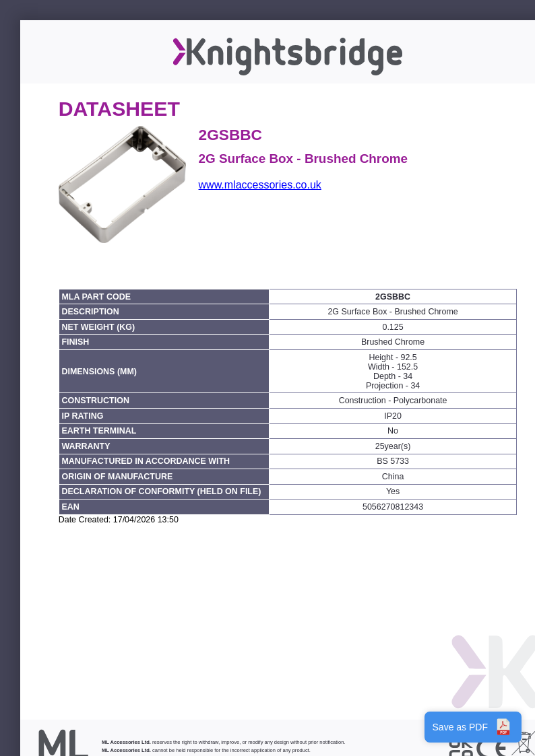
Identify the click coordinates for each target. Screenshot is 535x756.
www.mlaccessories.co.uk (260, 185)
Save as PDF (473, 727)
